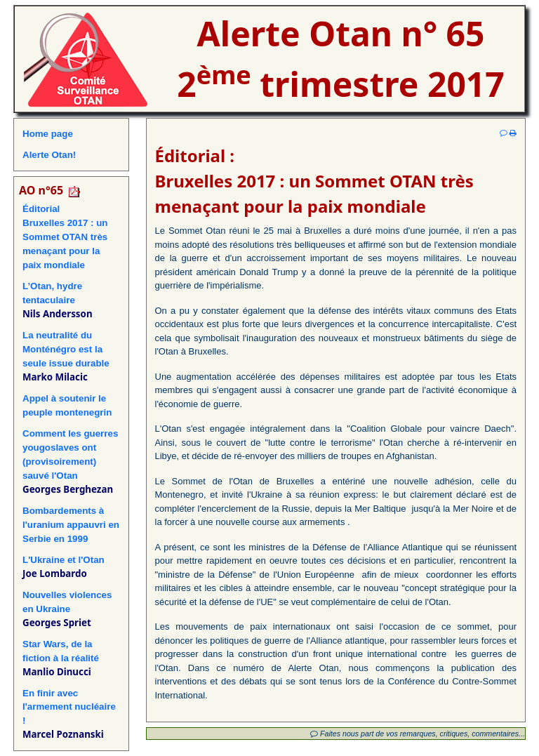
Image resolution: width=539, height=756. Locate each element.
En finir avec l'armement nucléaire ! (69, 707)
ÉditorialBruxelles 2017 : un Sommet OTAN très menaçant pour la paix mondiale (65, 237)
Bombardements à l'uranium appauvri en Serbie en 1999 (71, 525)
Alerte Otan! (49, 155)
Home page (48, 134)
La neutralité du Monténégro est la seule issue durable (66, 349)
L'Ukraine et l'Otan (64, 560)
